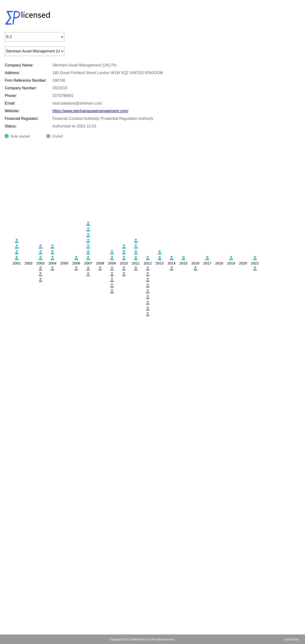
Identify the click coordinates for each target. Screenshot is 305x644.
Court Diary (292, 639)
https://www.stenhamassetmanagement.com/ (90, 111)
